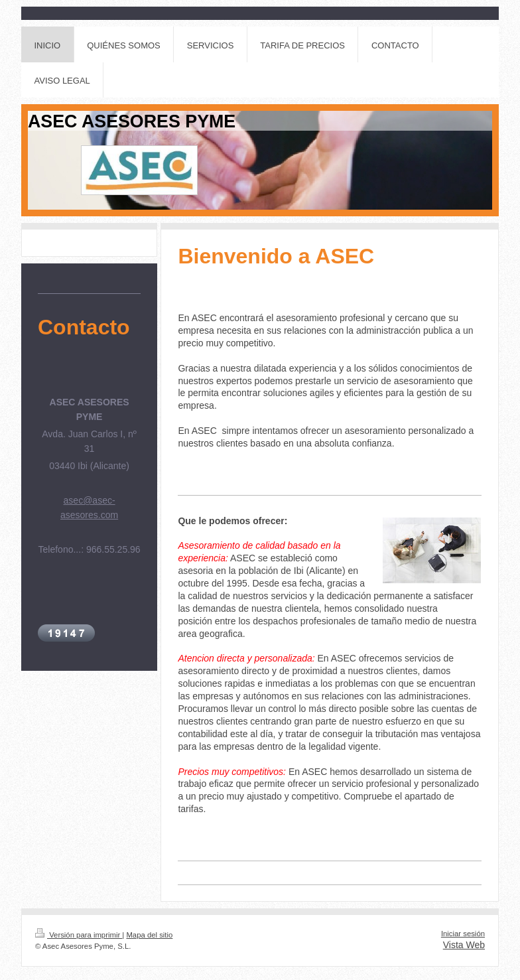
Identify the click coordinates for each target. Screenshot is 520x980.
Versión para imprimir (79, 935)
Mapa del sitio (149, 935)
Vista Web (464, 945)
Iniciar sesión (463, 934)
